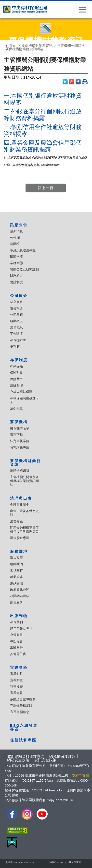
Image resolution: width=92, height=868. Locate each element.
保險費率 (16, 379)
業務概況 (16, 327)
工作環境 (16, 334)
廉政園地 (16, 583)
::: (4, 42)
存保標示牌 (18, 340)
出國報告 (16, 648)
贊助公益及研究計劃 (24, 269)
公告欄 (15, 238)
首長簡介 (16, 308)
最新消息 (16, 231)
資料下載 (16, 435)
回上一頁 (46, 188)
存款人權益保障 (21, 392)
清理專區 (16, 521)
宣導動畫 (16, 680)
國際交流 (16, 257)
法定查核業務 (20, 441)
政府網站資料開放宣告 (26, 756)
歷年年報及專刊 (21, 628)
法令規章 (16, 408)
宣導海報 (16, 693)
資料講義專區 (20, 447)
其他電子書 (18, 654)
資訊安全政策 (45, 760)
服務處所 (16, 602)
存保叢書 (16, 635)
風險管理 (16, 385)
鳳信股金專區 (20, 538)
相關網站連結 (20, 596)
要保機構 (19, 422)
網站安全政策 (18, 760)
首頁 (13, 46)
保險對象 (16, 373)
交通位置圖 (80, 776)
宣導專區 (19, 667)
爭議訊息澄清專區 (23, 250)
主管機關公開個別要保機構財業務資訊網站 (24, 481)
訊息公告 (19, 225)
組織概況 (16, 321)
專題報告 (16, 641)
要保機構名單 (20, 428)
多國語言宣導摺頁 (23, 699)
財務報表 (16, 276)
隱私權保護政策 (62, 756)
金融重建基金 (20, 505)
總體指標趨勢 (20, 471)
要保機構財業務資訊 (37, 46)
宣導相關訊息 (20, 712)
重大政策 (16, 558)
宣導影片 (16, 674)
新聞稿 (15, 244)
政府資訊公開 (20, 590)
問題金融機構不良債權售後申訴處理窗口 (24, 530)
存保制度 (19, 360)
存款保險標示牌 (21, 706)
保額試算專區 (23, 740)
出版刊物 (19, 616)
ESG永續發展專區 (24, 727)
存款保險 (16, 366)
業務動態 (16, 263)
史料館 (15, 346)
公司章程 (16, 315)
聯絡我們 (16, 564)
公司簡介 (19, 296)
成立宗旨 (16, 302)
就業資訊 (16, 577)
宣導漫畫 (16, 686)
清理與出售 (21, 498)
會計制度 (16, 282)
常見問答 (16, 570)
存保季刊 (16, 622)
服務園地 (19, 551)
